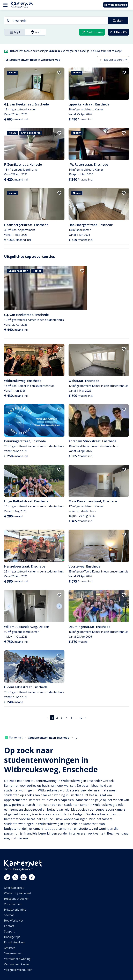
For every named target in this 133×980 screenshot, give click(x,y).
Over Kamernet (14, 888)
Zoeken (118, 21)
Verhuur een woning (17, 959)
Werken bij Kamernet (18, 893)
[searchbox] (59, 21)
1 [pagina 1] (52, 718)
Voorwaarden (13, 904)
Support (9, 931)
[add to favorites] (59, 73)
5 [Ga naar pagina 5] (71, 718)
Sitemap (9, 915)
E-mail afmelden (14, 942)
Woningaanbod (116, 5)
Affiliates (10, 948)
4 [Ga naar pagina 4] (67, 718)
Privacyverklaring (15, 910)
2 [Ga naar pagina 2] (57, 718)
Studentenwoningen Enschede (49, 738)
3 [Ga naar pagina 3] (62, 718)
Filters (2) (118, 32)
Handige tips (12, 937)
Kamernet (14, 737)
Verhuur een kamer (17, 964)
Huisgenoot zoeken (17, 899)
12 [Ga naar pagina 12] (81, 718)
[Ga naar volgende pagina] (86, 718)
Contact (9, 926)
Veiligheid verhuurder (18, 970)
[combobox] (54, 21)
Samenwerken (13, 953)
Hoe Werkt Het (14, 921)
